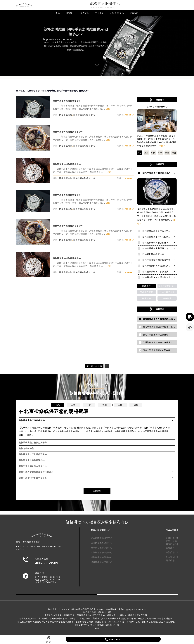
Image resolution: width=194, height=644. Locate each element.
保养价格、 (171, 552)
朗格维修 (147, 298)
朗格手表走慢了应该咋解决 (32, 420)
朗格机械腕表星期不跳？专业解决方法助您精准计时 (167, 248)
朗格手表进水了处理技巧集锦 (33, 454)
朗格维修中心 (33, 91)
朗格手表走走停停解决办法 (32, 460)
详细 (108, 109)
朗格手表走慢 (66, 115)
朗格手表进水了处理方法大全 (33, 478)
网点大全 (85, 13)
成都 (174, 153)
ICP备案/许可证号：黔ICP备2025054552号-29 (97, 625)
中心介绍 (99, 13)
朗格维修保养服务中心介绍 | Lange (159, 231)
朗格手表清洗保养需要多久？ (157, 266)
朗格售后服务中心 (105, 4)
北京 (140, 153)
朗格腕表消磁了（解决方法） (157, 272)
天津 (167, 153)
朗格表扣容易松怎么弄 (153, 254)
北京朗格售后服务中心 (157, 107)
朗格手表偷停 (66, 146)
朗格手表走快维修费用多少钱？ (68, 164)
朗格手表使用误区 (167, 286)
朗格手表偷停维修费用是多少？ (68, 132)
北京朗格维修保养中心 (102, 538)
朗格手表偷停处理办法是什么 (33, 466)
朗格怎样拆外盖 (26, 449)
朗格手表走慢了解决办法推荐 (33, 443)
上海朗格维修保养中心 (102, 543)
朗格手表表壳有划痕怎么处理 (157, 173)
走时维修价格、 (174, 538)
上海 (146, 153)
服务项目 (70, 13)
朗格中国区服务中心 (101, 530)
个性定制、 (171, 557)
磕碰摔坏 (170, 548)
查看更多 (97, 491)
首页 (58, 13)
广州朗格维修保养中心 (102, 553)
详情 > (162, 146)
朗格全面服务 (172, 530)
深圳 (160, 153)
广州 (153, 153)
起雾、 (176, 541)
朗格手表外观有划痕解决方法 (157, 260)
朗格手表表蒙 (147, 292)
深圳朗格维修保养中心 (102, 557)
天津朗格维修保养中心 (102, 548)
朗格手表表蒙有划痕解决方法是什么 (36, 472)
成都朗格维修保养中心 (102, 562)
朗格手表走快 (66, 178)
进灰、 (169, 541)
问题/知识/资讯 (117, 13)
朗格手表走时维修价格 (84, 115)
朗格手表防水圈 (167, 292)
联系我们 (134, 13)
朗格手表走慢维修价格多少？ (67, 101)
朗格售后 (167, 298)
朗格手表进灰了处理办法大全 (157, 277)
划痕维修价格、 (174, 544)
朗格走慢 (147, 286)
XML (97, 628)
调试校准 (170, 561)
